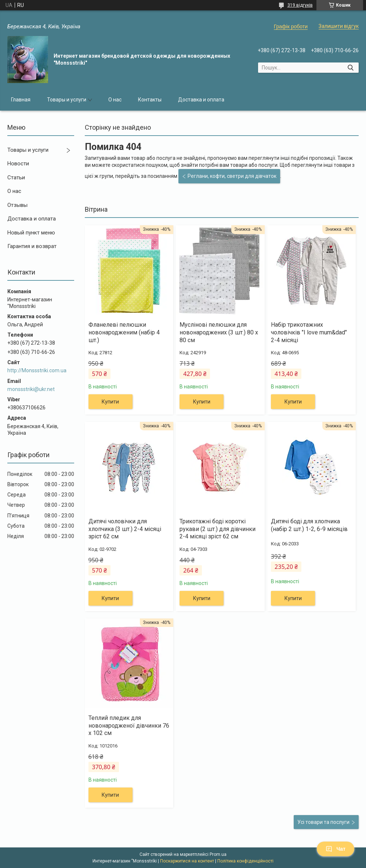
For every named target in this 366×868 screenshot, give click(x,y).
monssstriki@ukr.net (31, 389)
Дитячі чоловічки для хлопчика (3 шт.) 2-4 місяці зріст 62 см (125, 529)
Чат (336, 849)
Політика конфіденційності (245, 861)
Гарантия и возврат (32, 246)
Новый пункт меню (31, 233)
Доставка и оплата (201, 100)
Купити (110, 402)
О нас (115, 100)
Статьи (16, 177)
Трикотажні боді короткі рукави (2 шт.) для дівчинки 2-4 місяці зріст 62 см (218, 529)
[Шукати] (350, 68)
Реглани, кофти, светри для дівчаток (232, 176)
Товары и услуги (67, 100)
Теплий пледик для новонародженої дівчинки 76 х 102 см (129, 726)
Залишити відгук (339, 26)
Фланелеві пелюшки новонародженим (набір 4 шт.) (124, 332)
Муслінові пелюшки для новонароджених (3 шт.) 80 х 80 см (219, 332)
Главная (21, 100)
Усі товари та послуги (323, 822)
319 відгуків (300, 5)
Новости (18, 164)
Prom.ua (218, 854)
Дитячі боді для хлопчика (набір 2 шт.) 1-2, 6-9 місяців (309, 525)
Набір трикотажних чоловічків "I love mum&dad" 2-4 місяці (309, 332)
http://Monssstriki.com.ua (37, 370)
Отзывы (17, 205)
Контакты (150, 100)
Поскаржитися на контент (187, 861)
